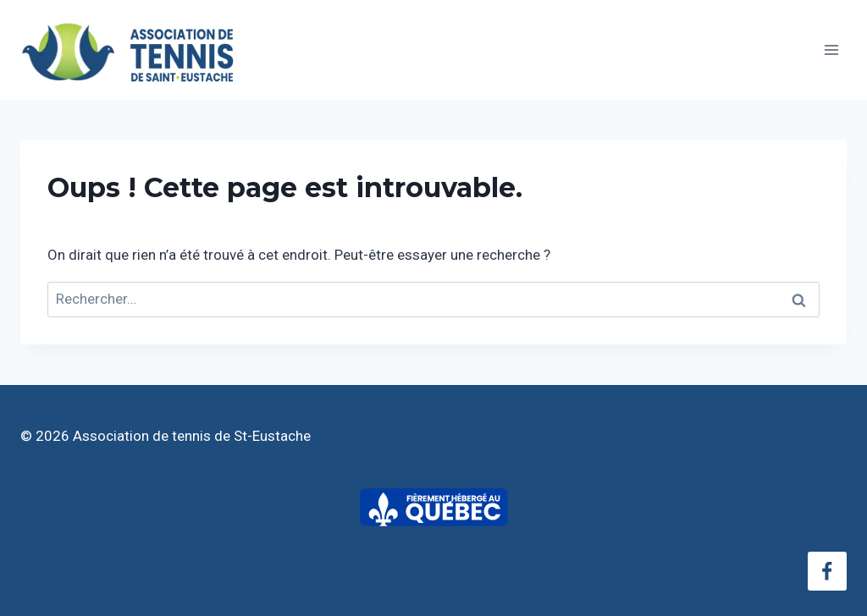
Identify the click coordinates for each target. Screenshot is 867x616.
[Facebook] (827, 571)
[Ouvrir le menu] (831, 49)
